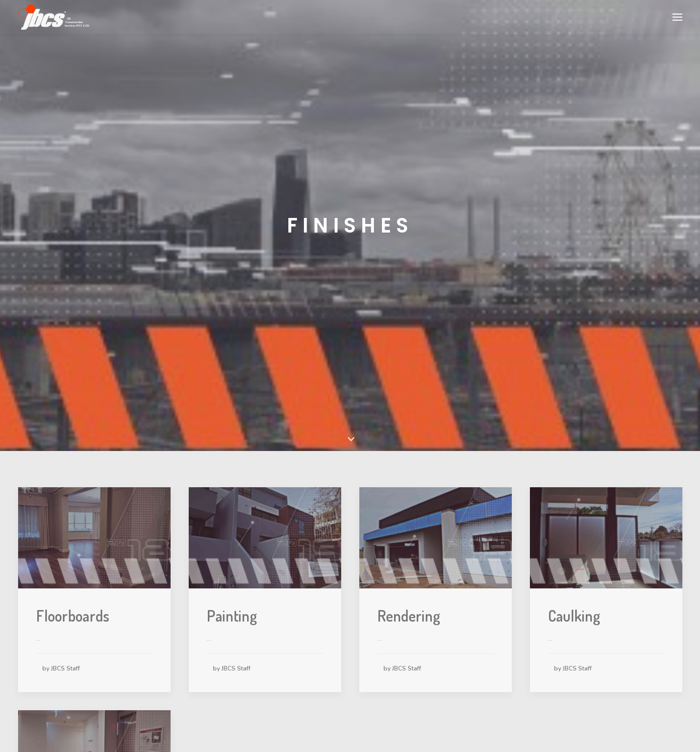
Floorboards (73, 607)
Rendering (409, 607)
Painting (232, 607)
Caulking (574, 607)
